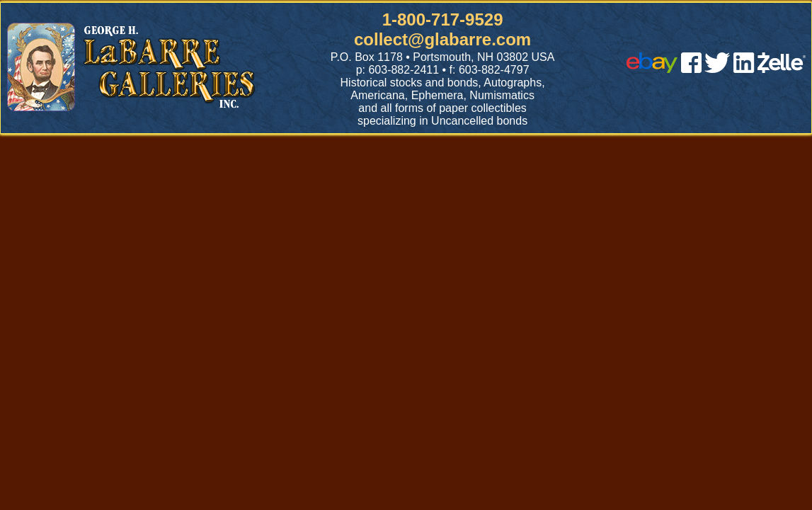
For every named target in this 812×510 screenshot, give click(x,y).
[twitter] (717, 69)
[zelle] (782, 69)
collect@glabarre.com (442, 39)
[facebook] (691, 69)
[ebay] (652, 69)
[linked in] (744, 69)
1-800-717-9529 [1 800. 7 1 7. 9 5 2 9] (443, 19)
